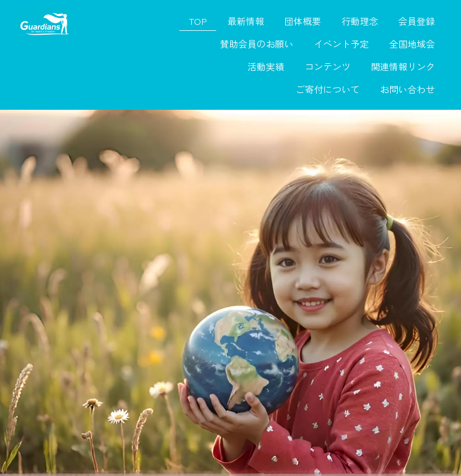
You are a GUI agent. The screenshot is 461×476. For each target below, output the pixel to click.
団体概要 (303, 21)
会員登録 (417, 21)
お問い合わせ (407, 89)
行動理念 (360, 21)
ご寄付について (328, 89)
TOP (198, 21)
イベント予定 (342, 44)
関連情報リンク (403, 67)
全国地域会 (412, 44)
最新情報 (246, 21)
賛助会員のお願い (257, 44)
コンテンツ (328, 67)
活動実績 (266, 67)
